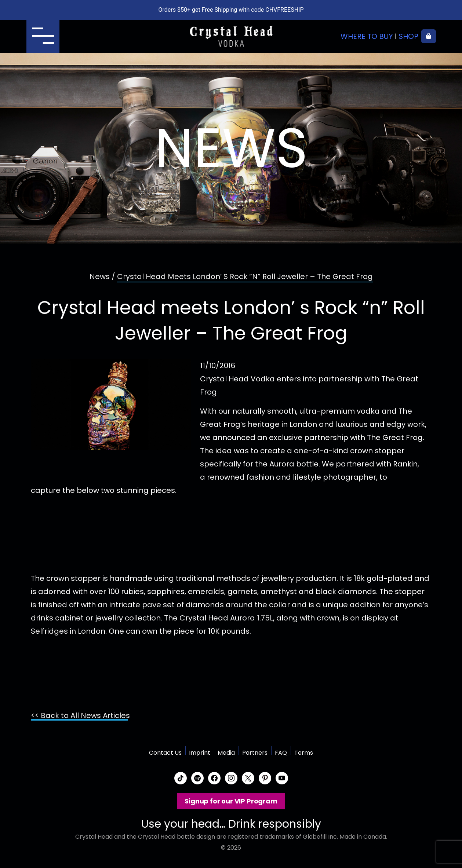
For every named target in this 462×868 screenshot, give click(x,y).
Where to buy (367, 36)
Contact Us (165, 753)
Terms (304, 753)
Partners (255, 753)
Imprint (200, 753)
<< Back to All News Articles (80, 715)
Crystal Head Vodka (231, 36)
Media (226, 753)
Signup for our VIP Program (231, 801)
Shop (408, 36)
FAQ (281, 753)
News (100, 276)
